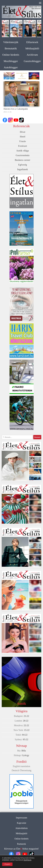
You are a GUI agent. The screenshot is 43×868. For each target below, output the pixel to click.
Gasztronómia (23, 155)
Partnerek (21, 844)
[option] (21, 76)
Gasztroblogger (32, 61)
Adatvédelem (21, 828)
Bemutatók (11, 48)
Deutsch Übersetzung (22, 770)
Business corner (23, 160)
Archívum (32, 55)
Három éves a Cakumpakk (16, 109)
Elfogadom (7, 864)
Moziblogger (11, 61)
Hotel (23, 137)
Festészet (23, 146)
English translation (21, 766)
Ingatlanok (23, 169)
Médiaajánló (32, 48)
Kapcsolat (22, 823)
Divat (23, 132)
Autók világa (23, 151)
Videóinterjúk (11, 42)
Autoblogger (11, 67)
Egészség (23, 165)
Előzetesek (32, 42)
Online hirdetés (11, 55)
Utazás (23, 141)
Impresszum (22, 818)
